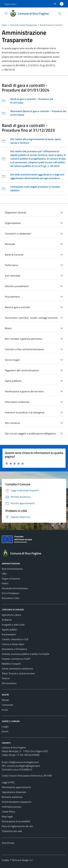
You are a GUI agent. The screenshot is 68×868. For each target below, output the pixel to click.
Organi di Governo (11, 579)
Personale (10, 244)
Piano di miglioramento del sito (17, 826)
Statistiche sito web (12, 831)
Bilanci (8, 328)
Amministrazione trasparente (17, 802)
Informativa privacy (12, 807)
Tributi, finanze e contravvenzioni (18, 673)
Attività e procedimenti (17, 286)
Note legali (7, 816)
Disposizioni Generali (16, 212)
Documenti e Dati (11, 598)
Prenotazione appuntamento (16, 787)
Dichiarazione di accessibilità (16, 821)
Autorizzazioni (9, 634)
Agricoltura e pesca (11, 615)
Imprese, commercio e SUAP (16, 659)
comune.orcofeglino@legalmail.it (24, 766)
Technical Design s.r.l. (23, 860)
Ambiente (7, 620)
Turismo (6, 678)
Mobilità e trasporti (11, 664)
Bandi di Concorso (14, 255)
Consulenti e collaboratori (18, 234)
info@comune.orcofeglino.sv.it (24, 762)
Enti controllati (13, 276)
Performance (11, 265)
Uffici (4, 574)
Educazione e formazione (14, 649)
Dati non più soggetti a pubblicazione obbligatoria (30, 433)
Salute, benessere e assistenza (17, 669)
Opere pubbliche (13, 381)
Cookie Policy (8, 812)
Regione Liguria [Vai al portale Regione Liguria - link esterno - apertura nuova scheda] (10, 4)
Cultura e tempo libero (13, 644)
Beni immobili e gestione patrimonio (24, 339)
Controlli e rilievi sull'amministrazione (24, 349)
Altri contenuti (12, 423)
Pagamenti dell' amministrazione (22, 370)
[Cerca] (60, 14)
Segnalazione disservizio (14, 792)
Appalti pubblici (9, 629)
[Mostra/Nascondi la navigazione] (6, 13)
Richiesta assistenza (12, 797)
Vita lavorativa (9, 683)
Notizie (5, 700)
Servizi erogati (12, 360)
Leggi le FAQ (8, 782)
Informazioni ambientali (17, 402)
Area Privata (8, 843)
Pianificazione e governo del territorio (24, 391)
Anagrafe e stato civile (13, 625)
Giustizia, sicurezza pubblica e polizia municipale (26, 654)
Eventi (5, 731)
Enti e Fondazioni (10, 593)
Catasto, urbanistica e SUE (15, 639)
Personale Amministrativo (15, 588)
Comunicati (7, 705)
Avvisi (5, 710)
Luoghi (5, 726)
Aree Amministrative (12, 569)
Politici (5, 583)
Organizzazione (13, 223)
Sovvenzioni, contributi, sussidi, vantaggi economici (31, 318)
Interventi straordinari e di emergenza (25, 412)
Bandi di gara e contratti (17, 307)
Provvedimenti (12, 297)
